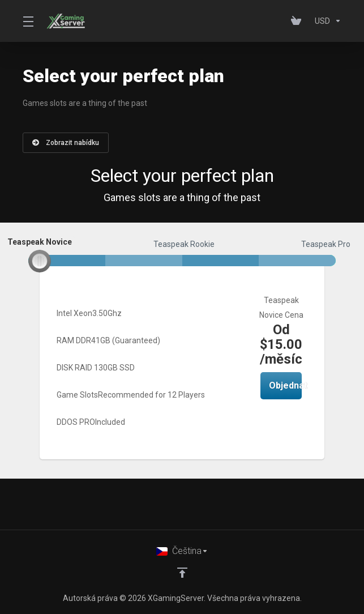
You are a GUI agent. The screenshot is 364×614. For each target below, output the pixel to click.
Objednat (285, 385)
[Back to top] (182, 573)
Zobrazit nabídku (66, 143)
